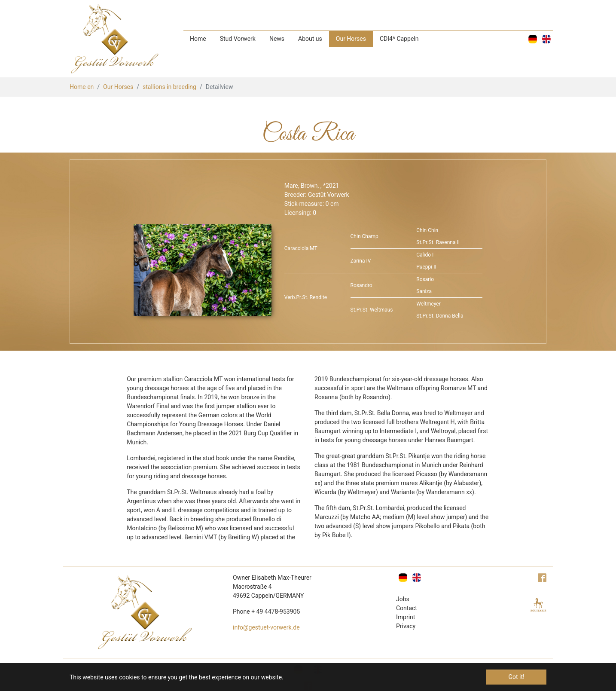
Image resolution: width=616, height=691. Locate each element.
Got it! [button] (516, 677)
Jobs (403, 599)
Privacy (406, 626)
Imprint (406, 617)
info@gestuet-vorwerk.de (266, 627)
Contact (407, 608)
